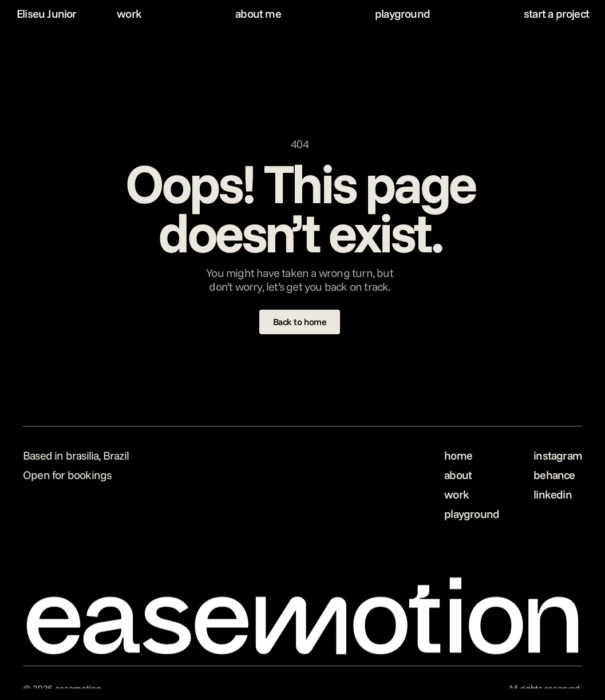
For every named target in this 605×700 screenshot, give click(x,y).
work (129, 13)
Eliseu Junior (47, 13)
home (458, 455)
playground (402, 13)
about (458, 475)
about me (258, 13)
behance (554, 475)
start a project (556, 13)
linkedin (553, 494)
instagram (558, 455)
